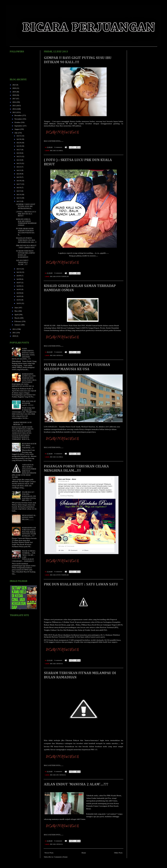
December (18, 115)
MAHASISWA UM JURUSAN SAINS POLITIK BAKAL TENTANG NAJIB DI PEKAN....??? (29, 532)
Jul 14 (19, 195)
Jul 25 (19, 156)
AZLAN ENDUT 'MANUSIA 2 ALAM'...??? (76, 784)
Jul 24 (19, 160)
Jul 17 (19, 184)
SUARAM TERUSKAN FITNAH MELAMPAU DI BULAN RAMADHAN (26, 254)
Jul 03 (19, 296)
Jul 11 (19, 269)
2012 (14, 329)
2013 (14, 112)
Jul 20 (19, 174)
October (18, 122)
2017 (14, 99)
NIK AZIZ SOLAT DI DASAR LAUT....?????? (29, 403)
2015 (14, 106)
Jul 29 (19, 143)
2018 (14, 95)
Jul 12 (19, 201)
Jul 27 (19, 150)
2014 (14, 109)
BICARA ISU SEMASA (58, 775)
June (16, 308)
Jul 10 (19, 272)
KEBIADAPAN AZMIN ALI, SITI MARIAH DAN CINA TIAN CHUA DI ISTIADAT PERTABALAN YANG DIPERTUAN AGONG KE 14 (24, 380)
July (16, 133)
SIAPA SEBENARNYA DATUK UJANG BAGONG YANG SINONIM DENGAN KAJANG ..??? (23, 354)
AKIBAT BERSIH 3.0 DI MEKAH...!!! (22, 424)
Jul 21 (19, 170)
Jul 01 (19, 303)
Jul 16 (19, 188)
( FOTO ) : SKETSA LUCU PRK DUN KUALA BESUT (26, 214)
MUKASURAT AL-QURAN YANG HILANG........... (29, 518)
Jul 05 (19, 289)
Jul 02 (19, 300)
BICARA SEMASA (56, 355)
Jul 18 (19, 181)
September (19, 126)
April (17, 315)
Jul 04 (19, 293)
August (17, 129)
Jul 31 (19, 136)
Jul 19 (19, 177)
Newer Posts (49, 853)
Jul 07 (19, 283)
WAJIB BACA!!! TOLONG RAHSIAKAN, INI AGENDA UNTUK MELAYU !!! (29, 496)
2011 (14, 333)
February (18, 321)
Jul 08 (19, 279)
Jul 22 (19, 167)
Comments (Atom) (61, 857)
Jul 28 (19, 146)
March (17, 318)
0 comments (58, 147)
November (18, 119)
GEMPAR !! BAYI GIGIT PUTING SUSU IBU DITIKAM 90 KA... (26, 206)
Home (84, 853)
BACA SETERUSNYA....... (54, 141)
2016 (14, 102)
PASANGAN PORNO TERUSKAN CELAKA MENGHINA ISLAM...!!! (26, 240)
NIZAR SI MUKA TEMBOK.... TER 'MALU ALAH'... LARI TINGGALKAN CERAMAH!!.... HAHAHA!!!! (24, 556)
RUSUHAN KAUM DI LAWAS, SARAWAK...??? (29, 446)
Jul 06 (19, 286)
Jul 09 (19, 276)
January (18, 325)
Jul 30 (19, 139)
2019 (14, 92)
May (16, 311)
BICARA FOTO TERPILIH (59, 276)
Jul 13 (19, 198)
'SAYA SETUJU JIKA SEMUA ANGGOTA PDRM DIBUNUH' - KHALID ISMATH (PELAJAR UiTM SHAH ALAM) (24, 471)
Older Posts (118, 853)
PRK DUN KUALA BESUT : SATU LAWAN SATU (81, 584)
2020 (14, 88)
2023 (14, 85)
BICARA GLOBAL (57, 151)
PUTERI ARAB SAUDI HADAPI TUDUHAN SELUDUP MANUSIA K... (25, 232)
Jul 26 (19, 153)
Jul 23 (19, 163)
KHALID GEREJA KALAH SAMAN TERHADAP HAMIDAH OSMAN (26, 222)
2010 (14, 336)
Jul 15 (19, 191)
